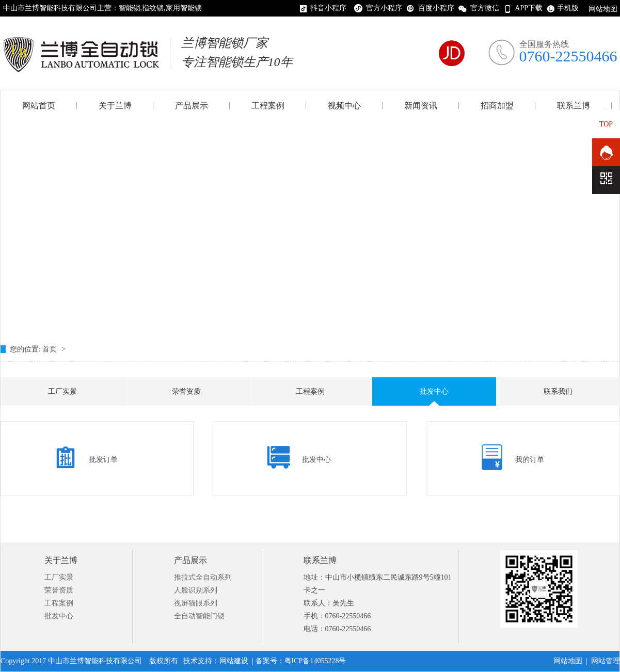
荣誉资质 (186, 391)
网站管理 (606, 661)
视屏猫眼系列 (196, 603)
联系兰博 (574, 106)
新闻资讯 (421, 106)
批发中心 (434, 391)
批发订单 (103, 460)
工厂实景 (62, 391)
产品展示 (192, 106)
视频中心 (344, 106)
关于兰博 (115, 106)
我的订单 (530, 460)
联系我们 (558, 391)
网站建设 (234, 661)
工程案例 (268, 106)
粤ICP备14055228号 (315, 661)
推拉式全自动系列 (203, 577)
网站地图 (603, 9)
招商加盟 (497, 106)
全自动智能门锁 (199, 616)
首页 (51, 349)
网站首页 (39, 106)
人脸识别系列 (196, 590)
